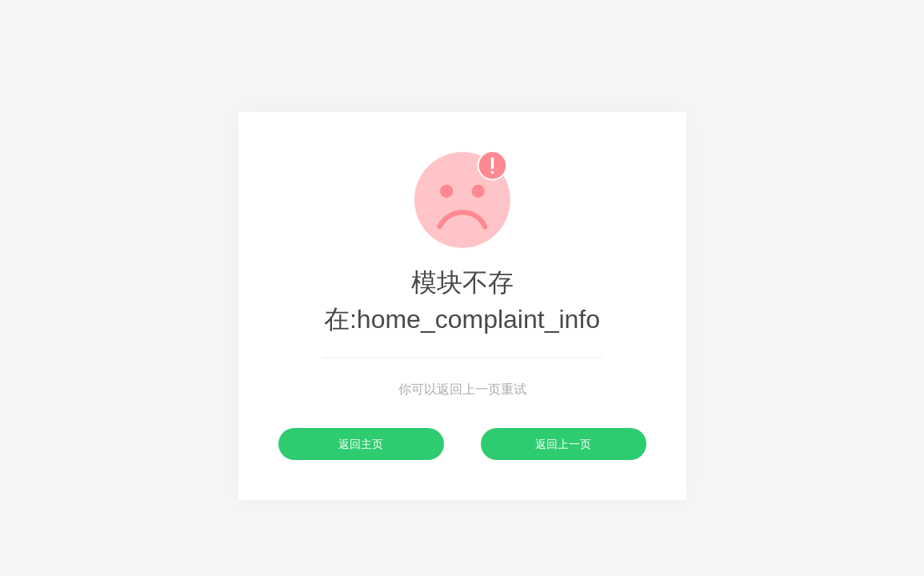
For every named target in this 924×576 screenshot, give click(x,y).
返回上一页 (563, 444)
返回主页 (361, 444)
